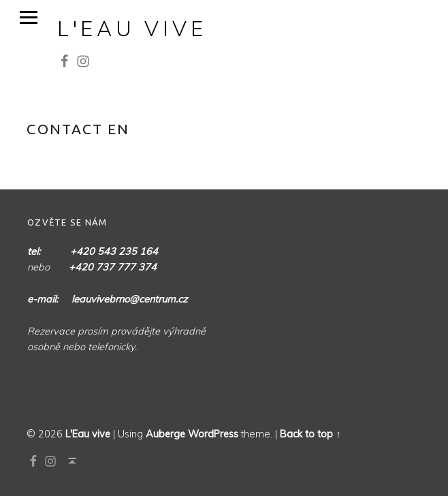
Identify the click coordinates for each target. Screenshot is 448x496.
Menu (29, 18)
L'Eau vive (132, 28)
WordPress (213, 434)
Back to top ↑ (310, 434)
